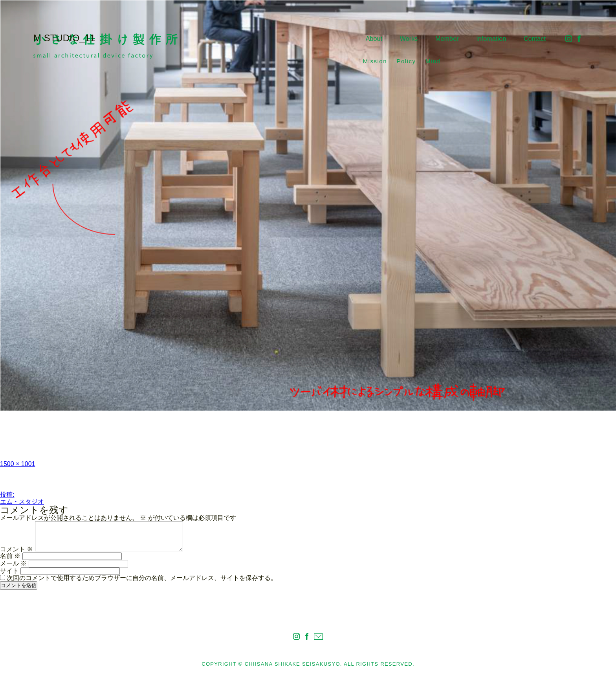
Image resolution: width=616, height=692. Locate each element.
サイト (9, 571)
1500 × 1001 (17, 464)
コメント (16, 549)
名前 (10, 556)
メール (13, 563)
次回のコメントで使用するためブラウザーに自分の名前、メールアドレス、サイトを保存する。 (142, 578)
